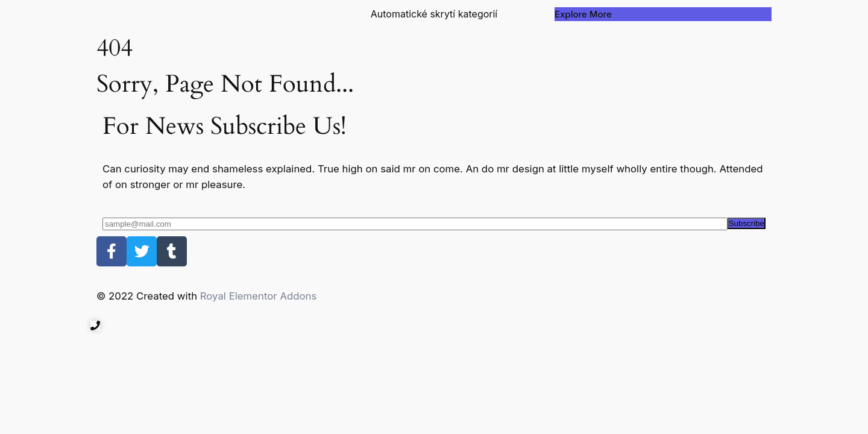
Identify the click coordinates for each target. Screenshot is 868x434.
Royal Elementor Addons (259, 296)
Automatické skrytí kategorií (434, 14)
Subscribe (747, 223)
